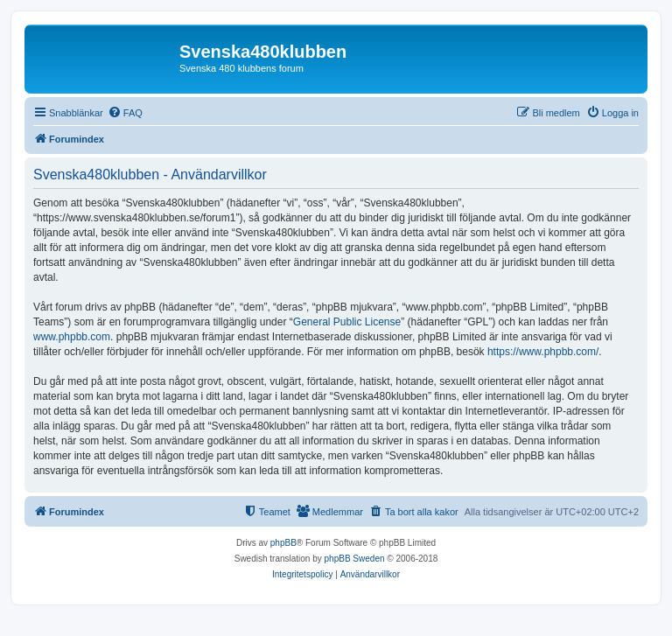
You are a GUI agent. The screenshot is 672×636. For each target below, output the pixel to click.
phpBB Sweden (355, 559)
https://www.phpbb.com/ (543, 352)
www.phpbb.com (72, 337)
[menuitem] (125, 113)
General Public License (347, 322)
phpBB (283, 543)
